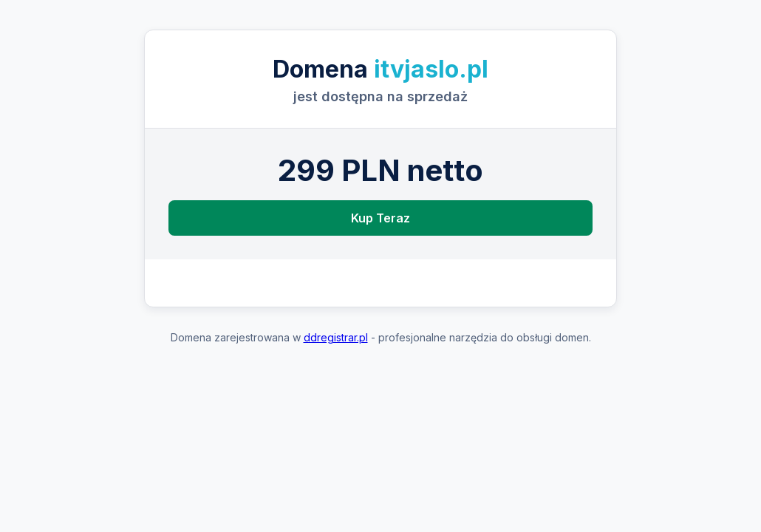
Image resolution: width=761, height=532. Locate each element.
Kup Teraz (380, 218)
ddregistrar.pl (336, 337)
